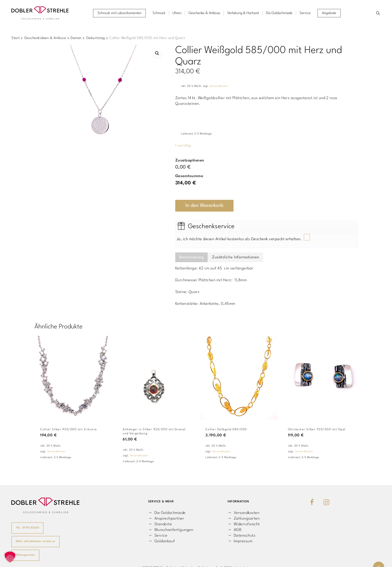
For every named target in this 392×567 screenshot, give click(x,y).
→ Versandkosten (243, 513)
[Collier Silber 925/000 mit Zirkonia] (74, 378)
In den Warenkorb (204, 206)
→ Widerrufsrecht (244, 524)
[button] (157, 53)
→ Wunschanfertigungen (171, 530)
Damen (76, 38)
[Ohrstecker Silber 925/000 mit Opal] (321, 378)
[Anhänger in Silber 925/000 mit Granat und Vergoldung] (156, 378)
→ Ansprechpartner (166, 519)
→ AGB (234, 530)
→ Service (158, 536)
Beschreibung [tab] (191, 257)
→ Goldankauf (162, 541)
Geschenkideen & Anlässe (45, 38)
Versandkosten (219, 86)
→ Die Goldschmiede (167, 513)
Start (16, 38)
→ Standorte (160, 524)
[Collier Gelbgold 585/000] (239, 378)
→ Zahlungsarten (243, 519)
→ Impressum (240, 541)
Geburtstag (96, 38)
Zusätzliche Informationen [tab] (236, 257)
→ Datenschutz (241, 536)
